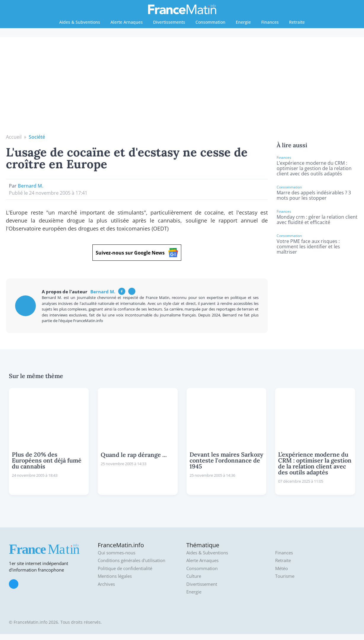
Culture (194, 576)
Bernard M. (31, 186)
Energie (243, 22)
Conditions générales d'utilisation (132, 560)
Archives (106, 584)
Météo (282, 568)
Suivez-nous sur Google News (137, 253)
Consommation (210, 22)
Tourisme (285, 576)
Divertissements (169, 22)
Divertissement (202, 584)
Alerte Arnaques (127, 22)
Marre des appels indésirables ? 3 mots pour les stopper (314, 195)
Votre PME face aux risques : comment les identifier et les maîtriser (308, 247)
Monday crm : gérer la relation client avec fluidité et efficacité (317, 220)
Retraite (297, 22)
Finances (270, 22)
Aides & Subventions (80, 22)
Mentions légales (115, 576)
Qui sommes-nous (117, 553)
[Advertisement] (182, 89)
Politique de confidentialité (125, 568)
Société (37, 137)
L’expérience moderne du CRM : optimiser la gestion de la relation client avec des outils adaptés (314, 168)
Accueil (14, 137)
